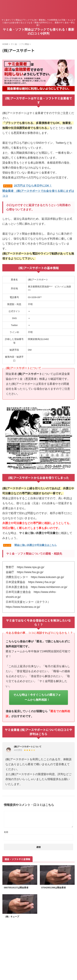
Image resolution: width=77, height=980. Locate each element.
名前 (6, 832)
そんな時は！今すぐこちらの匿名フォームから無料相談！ (37, 697)
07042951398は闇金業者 (54, 888)
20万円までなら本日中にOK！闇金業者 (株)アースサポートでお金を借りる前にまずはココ (38, 191)
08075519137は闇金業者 (16, 888)
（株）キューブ (11, 917)
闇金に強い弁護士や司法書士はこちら (36, 545)
